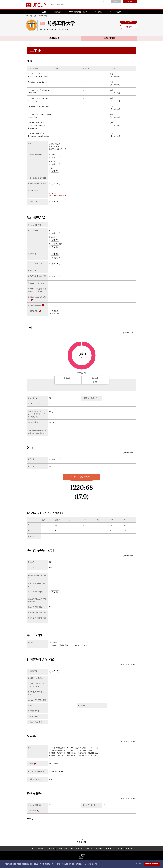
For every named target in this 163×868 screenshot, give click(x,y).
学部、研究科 (109, 38)
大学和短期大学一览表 (78, 12)
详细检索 (57, 12)
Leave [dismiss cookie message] (139, 864)
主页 (44, 12)
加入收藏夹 (129, 22)
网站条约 (130, 849)
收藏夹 (130, 2)
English (105, 2)
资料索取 (129, 27)
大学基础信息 (54, 38)
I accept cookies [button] (152, 864)
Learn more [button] (91, 864)
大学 (31, 16)
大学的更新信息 (76, 849)
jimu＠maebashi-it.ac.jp (57, 196)
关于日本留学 (115, 12)
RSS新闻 (89, 849)
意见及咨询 (110, 849)
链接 (55, 157)
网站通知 (99, 849)
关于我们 (98, 12)
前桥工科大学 (38, 16)
